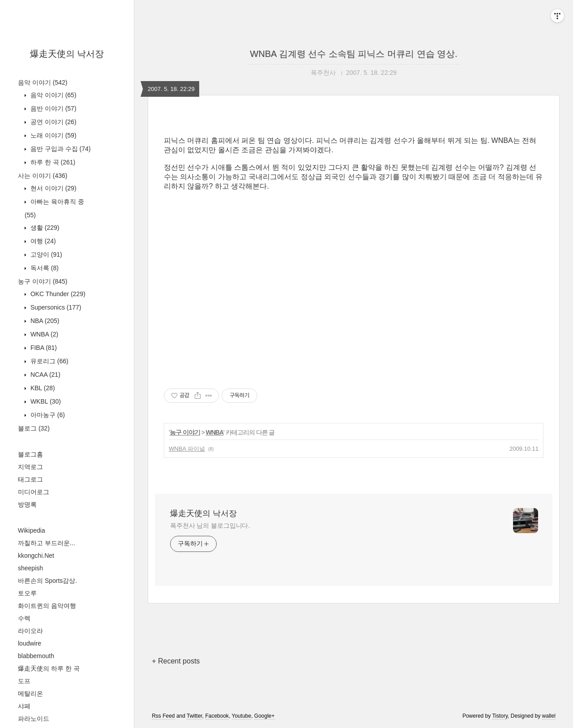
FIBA (43, 348)
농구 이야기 (43, 281)
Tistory (500, 716)
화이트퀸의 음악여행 (47, 606)
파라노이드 (34, 719)
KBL (42, 388)
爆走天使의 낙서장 (67, 54)
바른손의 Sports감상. (47, 581)
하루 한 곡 (52, 162)
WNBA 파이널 (187, 449)
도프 (24, 681)
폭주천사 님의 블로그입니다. (210, 526)
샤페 (24, 706)
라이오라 (30, 631)
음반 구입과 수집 (60, 149)
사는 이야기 (43, 176)
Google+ (265, 716)
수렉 (24, 618)
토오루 (27, 593)
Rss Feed (163, 716)
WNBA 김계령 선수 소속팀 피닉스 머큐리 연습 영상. (353, 54)
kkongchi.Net (36, 556)
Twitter (195, 716)
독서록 (44, 268)
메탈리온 (30, 694)
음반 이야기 (53, 108)
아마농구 (47, 415)
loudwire (30, 643)
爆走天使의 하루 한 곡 (49, 668)
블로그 (34, 428)
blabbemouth (36, 656)
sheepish (30, 568)
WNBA (43, 334)
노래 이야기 (53, 135)
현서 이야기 (53, 188)
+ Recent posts (176, 661)
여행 (42, 241)
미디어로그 (34, 492)
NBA (44, 321)
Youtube (242, 716)
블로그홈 (30, 454)
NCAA (45, 375)
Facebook (217, 716)
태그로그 (30, 479)
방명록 (27, 504)
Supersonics (55, 307)
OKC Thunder (57, 294)
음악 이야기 (43, 82)
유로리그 (49, 361)
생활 (44, 228)
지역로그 (30, 467)
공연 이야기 (53, 122)
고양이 (45, 254)
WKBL (45, 401)
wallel (549, 716)
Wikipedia (32, 530)
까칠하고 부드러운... (47, 543)
